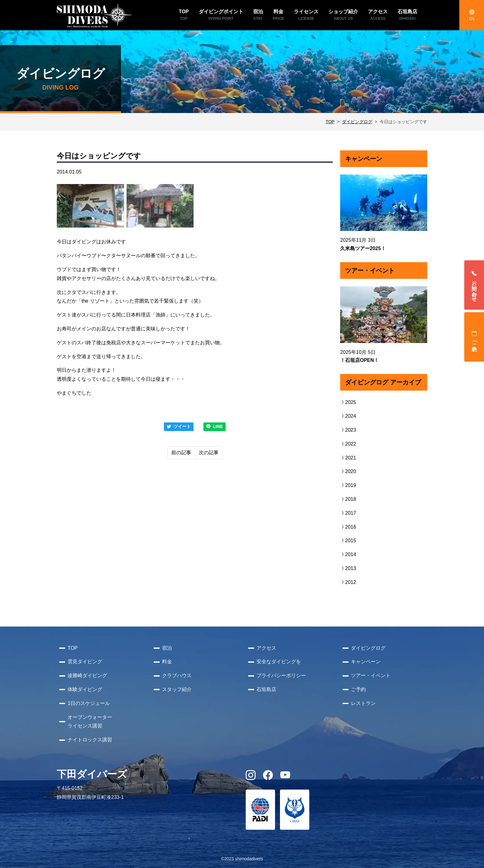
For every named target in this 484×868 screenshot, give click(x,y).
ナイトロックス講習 (90, 740)
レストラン (363, 703)
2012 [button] (348, 582)
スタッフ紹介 (177, 689)
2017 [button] (348, 513)
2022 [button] (348, 444)
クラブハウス (177, 675)
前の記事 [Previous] (181, 453)
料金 (167, 662)
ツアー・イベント (371, 675)
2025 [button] (348, 402)
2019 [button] (348, 485)
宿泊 (167, 648)
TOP (330, 122)
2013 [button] (348, 568)
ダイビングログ (357, 122)
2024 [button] (348, 416)
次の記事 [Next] (209, 453)
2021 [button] (348, 458)
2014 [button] (348, 554)
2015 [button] (348, 541)
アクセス (266, 648)
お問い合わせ (474, 285)
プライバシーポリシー (281, 675)
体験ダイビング (85, 689)
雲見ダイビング (85, 662)
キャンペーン (366, 662)
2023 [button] (348, 430)
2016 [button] (348, 527)
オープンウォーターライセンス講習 (90, 722)
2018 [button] (348, 499)
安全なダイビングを (279, 662)
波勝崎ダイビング (87, 675)
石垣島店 (266, 689)
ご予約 (474, 337)
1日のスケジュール (89, 703)
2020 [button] (348, 471)
